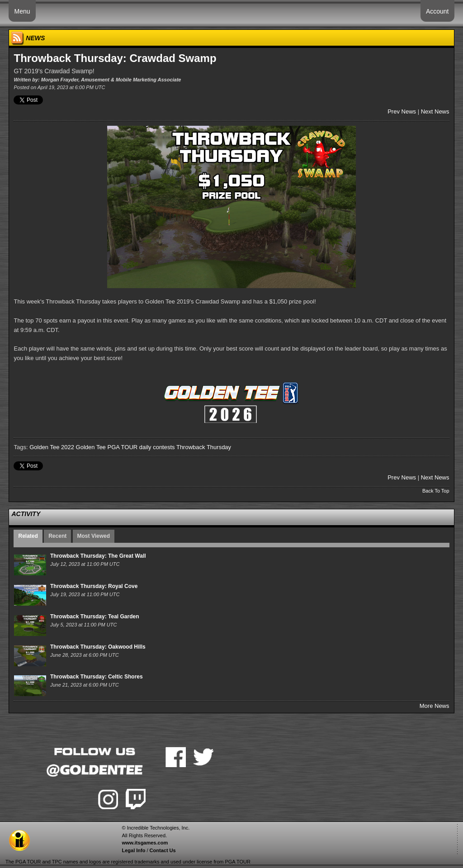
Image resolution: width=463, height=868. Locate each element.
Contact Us (163, 850)
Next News (435, 111)
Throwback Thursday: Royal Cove (94, 586)
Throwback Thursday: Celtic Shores (97, 677)
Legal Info (133, 850)
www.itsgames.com (145, 843)
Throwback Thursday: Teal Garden (95, 617)
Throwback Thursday (204, 447)
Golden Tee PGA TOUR (107, 447)
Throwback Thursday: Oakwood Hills (98, 647)
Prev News (402, 111)
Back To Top (436, 491)
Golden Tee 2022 (52, 447)
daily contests (157, 447)
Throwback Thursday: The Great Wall (98, 556)
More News (435, 706)
